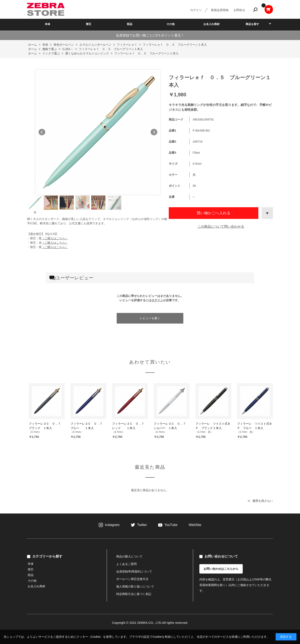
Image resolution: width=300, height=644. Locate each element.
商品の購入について (129, 556)
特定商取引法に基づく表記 (134, 594)
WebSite (195, 525)
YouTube (171, 525)
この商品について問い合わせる (221, 227)
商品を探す (252, 24)
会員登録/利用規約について (134, 571)
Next (154, 132)
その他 (171, 24)
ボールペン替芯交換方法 (132, 579)
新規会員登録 (220, 10)
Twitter (142, 525)
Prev (42, 132)
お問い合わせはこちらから (221, 569)
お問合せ (239, 10)
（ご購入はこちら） (55, 238)
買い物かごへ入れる (214, 213)
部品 (130, 24)
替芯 (89, 24)
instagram (112, 525)
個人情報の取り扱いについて (135, 586)
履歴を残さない (263, 501)
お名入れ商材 (211, 24)
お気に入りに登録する (267, 213)
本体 (47, 24)
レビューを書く (150, 318)
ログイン (196, 10)
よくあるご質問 (126, 564)
